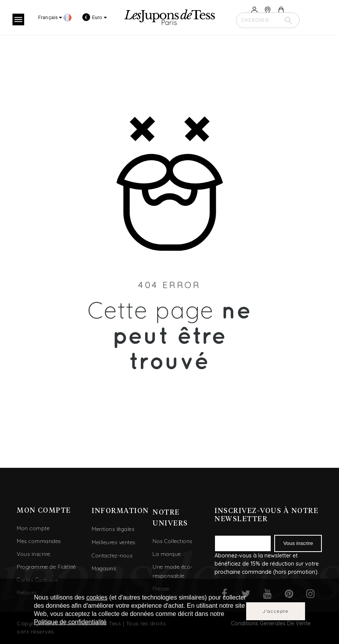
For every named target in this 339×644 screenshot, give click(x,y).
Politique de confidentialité (70, 622)
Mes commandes (39, 541)
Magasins (104, 568)
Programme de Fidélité (46, 567)
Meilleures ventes (114, 542)
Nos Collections (172, 541)
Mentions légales (113, 529)
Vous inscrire (34, 554)
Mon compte (33, 528)
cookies (97, 597)
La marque (167, 554)
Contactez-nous (112, 556)
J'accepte (276, 611)
